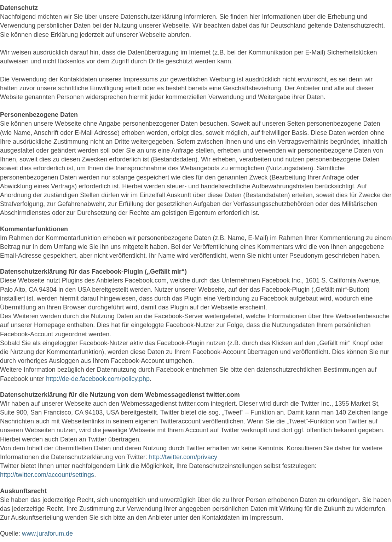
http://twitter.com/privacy (183, 457)
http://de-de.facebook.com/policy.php (98, 379)
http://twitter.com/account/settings (47, 475)
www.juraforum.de (47, 534)
